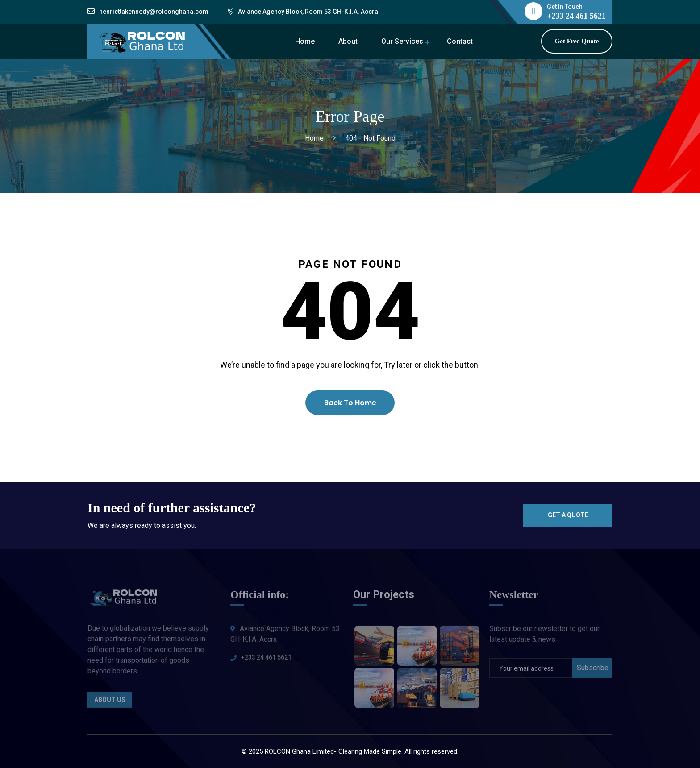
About (348, 41)
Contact (460, 41)
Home (305, 41)
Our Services (402, 41)
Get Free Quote (577, 41)
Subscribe (593, 672)
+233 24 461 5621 (266, 661)
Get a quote (568, 515)
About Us (110, 704)
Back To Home (350, 403)
